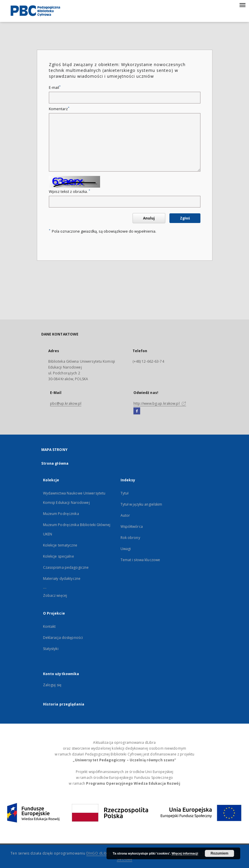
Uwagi (126, 549)
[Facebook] (137, 411)
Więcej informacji (185, 853)
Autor (125, 515)
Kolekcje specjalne (59, 556)
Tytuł (125, 493)
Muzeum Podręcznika (61, 514)
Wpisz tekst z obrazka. (69, 192)
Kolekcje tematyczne (60, 545)
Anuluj (149, 218)
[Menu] (242, 5)
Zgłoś (185, 218)
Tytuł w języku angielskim (141, 504)
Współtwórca (132, 526)
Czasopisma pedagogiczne (66, 567)
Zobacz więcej (55, 595)
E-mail (55, 88)
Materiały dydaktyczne (62, 579)
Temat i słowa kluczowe (140, 560)
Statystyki (51, 649)
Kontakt (49, 626)
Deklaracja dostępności (63, 638)
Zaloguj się (52, 685)
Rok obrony (130, 538)
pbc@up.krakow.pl (66, 403)
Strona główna (55, 463)
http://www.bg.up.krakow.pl (160, 403)
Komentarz (59, 109)
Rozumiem (220, 853)
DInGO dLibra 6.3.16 (105, 853)
